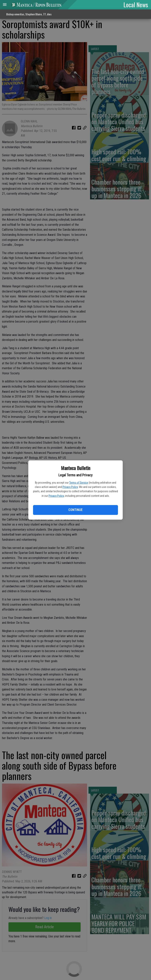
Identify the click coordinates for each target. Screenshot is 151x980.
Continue (75, 510)
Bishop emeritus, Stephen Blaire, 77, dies (29, 14)
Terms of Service (79, 483)
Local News (136, 5)
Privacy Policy (70, 487)
